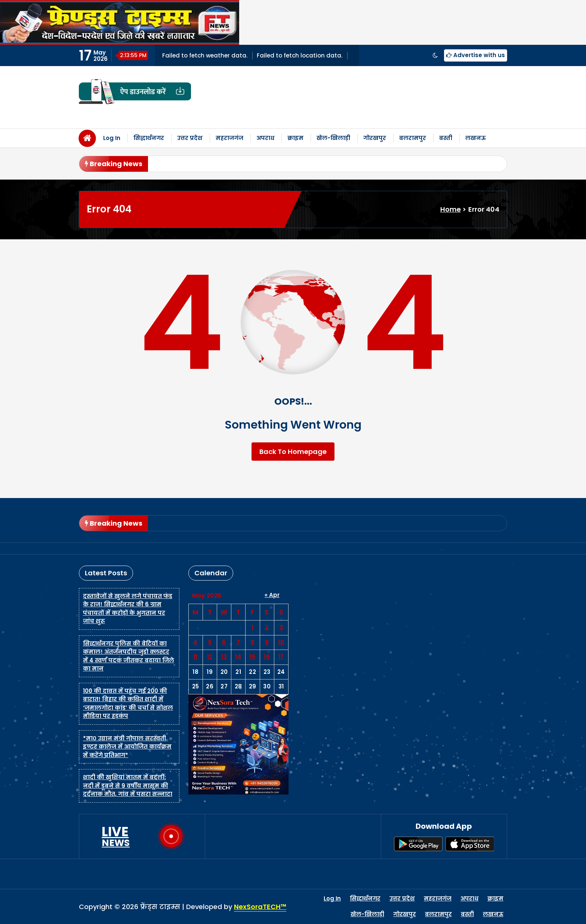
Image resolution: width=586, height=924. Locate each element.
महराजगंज (229, 138)
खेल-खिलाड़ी (333, 138)
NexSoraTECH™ (260, 907)
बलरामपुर (413, 138)
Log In (112, 138)
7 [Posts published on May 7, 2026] (238, 642)
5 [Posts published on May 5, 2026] (210, 642)
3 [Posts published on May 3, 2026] (281, 627)
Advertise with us (476, 55)
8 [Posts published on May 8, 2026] (253, 642)
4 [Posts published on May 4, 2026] (195, 642)
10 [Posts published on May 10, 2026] (281, 642)
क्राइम (295, 138)
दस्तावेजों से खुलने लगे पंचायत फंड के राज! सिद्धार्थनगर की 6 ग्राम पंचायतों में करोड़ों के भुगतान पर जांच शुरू (128, 609)
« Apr (272, 595)
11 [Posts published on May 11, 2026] (196, 657)
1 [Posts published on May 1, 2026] (253, 627)
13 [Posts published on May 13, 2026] (224, 657)
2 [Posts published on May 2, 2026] (267, 627)
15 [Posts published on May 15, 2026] (252, 657)
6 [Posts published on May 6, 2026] (224, 642)
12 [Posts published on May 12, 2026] (210, 657)
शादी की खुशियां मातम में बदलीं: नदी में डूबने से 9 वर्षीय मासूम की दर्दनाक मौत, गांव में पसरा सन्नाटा (128, 785)
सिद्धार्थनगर (149, 138)
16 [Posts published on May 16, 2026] (267, 657)
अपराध (265, 138)
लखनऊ (476, 138)
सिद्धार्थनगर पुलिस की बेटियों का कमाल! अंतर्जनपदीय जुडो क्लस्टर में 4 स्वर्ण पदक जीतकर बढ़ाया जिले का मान (129, 656)
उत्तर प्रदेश (190, 138)
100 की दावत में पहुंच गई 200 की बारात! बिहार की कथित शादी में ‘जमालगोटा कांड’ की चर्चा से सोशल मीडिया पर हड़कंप (128, 704)
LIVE (116, 836)
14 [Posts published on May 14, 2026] (238, 657)
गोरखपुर (375, 138)
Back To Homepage (293, 452)
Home (451, 209)
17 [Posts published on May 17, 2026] (281, 657)
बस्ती (446, 138)
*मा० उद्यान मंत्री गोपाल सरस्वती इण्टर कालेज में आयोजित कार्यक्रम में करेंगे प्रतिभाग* (127, 747)
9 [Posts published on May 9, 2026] (267, 642)
